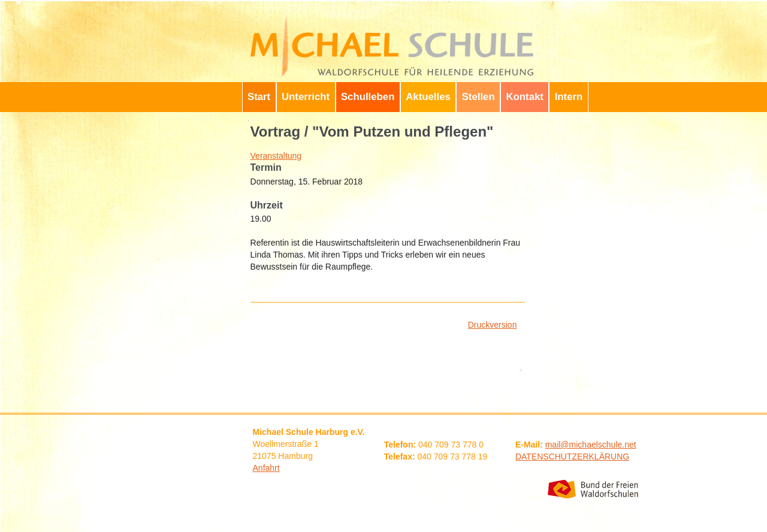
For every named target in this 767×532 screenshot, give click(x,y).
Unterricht (306, 97)
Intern (569, 97)
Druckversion (493, 325)
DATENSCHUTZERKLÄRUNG (572, 457)
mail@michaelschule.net (591, 445)
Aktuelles (428, 97)
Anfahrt (266, 468)
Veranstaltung (276, 156)
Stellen (478, 97)
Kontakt (524, 97)
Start (259, 97)
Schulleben (368, 97)
